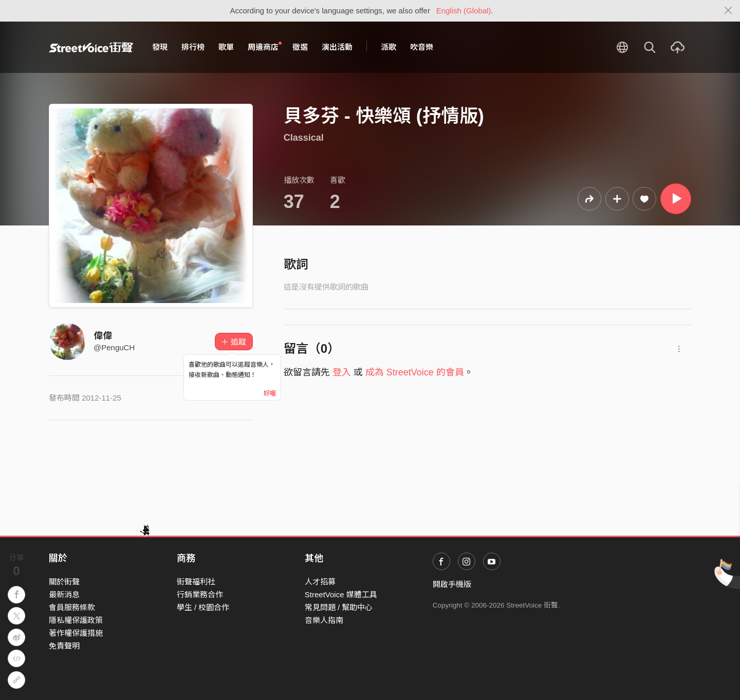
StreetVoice (91, 47)
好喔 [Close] (270, 393)
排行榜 (193, 47)
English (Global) (464, 11)
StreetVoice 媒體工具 (341, 594)
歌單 (226, 47)
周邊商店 (265, 47)
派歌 (388, 47)
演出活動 (337, 47)
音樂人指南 (324, 620)
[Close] (728, 11)
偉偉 (103, 336)
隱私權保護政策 (76, 620)
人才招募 (320, 582)
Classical (304, 138)
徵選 (300, 47)
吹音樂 (422, 47)
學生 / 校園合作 (203, 607)
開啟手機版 (452, 584)
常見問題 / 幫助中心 (339, 607)
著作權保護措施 (76, 633)
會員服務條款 (72, 607)
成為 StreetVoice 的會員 (415, 372)
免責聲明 (64, 646)
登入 (342, 372)
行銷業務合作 (200, 594)
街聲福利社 (196, 582)
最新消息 (64, 594)
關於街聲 (64, 582)
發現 (160, 47)
